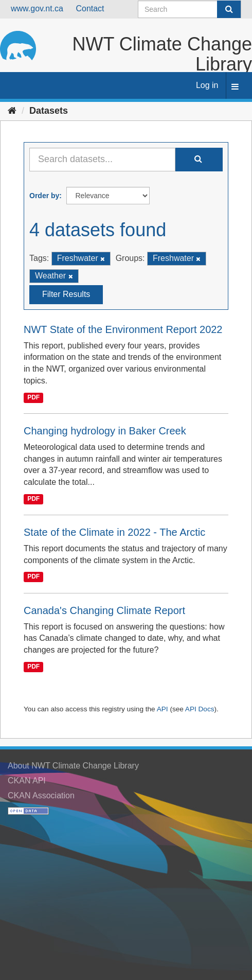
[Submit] (229, 9)
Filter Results (66, 294)
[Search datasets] (190, 9)
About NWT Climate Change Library (73, 766)
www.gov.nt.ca (37, 8)
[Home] (12, 111)
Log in (207, 85)
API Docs (200, 709)
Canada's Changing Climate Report (104, 610)
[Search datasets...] (102, 160)
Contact (90, 8)
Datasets (49, 111)
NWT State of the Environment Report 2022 (123, 329)
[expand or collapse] (235, 87)
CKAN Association (41, 795)
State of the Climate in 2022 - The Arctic (114, 532)
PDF (33, 397)
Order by (44, 196)
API (163, 709)
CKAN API (27, 781)
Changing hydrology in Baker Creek (105, 431)
